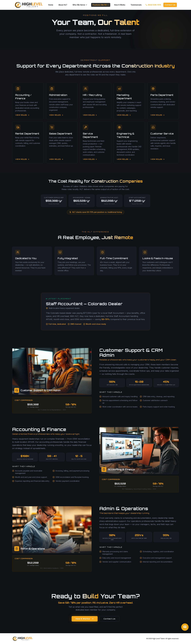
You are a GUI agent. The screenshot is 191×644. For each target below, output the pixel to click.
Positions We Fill (101, 5)
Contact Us (170, 5)
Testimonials (136, 5)
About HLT (63, 5)
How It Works (120, 5)
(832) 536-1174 (153, 5)
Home (51, 5)
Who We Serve (80, 5)
